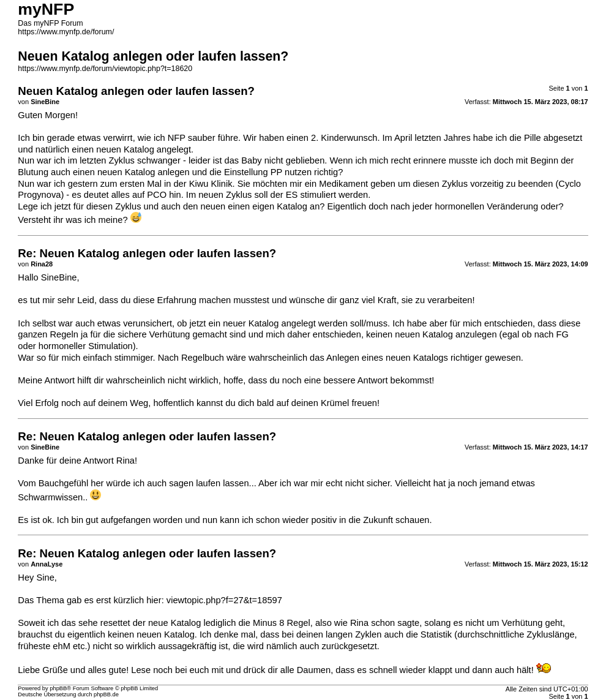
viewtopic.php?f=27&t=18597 (224, 600)
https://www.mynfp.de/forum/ (66, 32)
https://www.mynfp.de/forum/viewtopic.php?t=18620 (105, 69)
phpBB (58, 688)
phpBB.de (106, 694)
